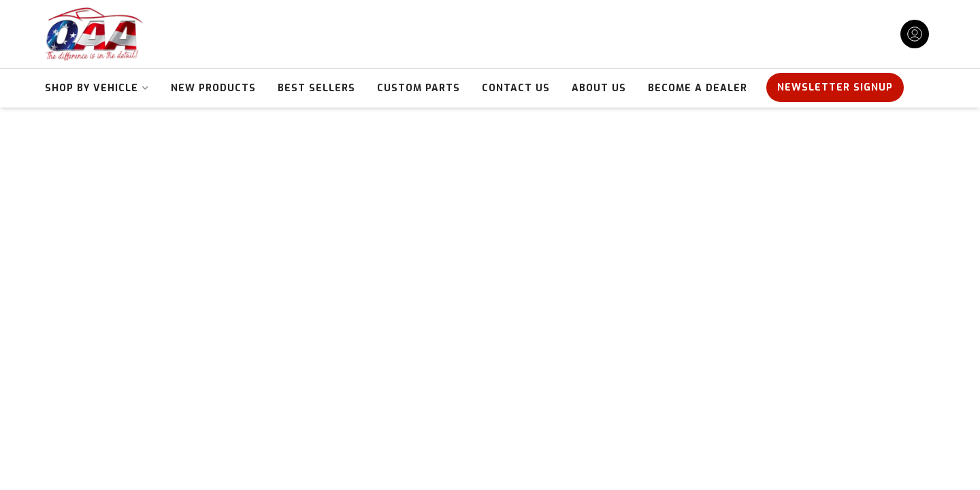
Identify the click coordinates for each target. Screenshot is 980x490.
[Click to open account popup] (915, 34)
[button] (97, 88)
